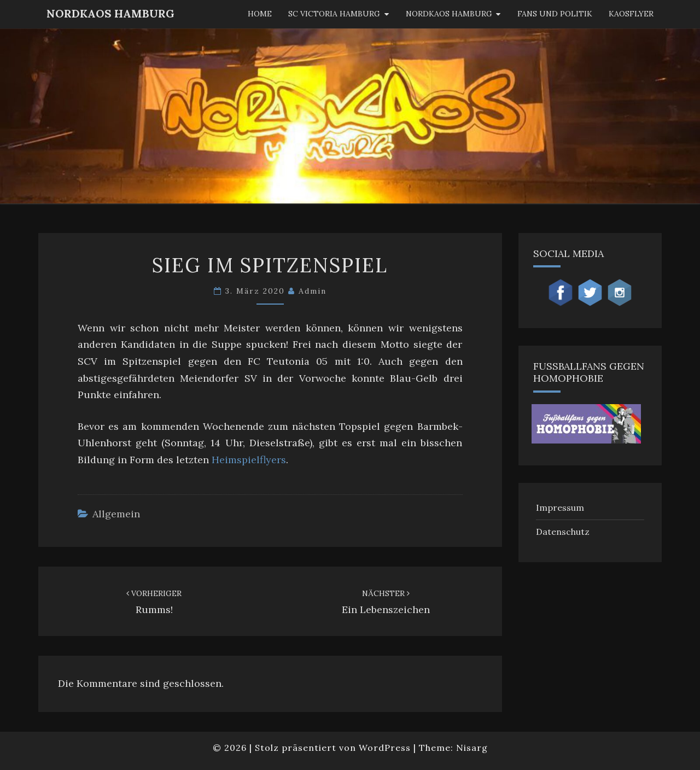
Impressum (560, 507)
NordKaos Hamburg (110, 13)
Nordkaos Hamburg (449, 14)
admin (313, 291)
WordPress (385, 748)
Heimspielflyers (249, 460)
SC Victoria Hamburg (334, 14)
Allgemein (116, 514)
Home (260, 14)
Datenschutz (563, 532)
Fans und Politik (555, 14)
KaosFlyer (631, 14)
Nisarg (472, 748)
